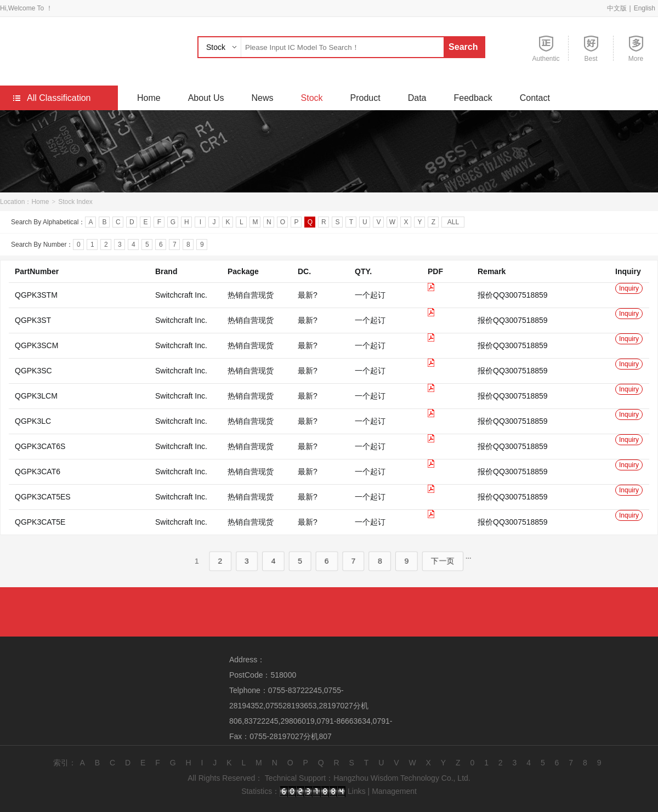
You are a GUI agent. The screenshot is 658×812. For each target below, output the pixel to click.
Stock (216, 47)
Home (149, 98)
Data (417, 98)
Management (394, 791)
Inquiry (629, 303)
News (263, 98)
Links (357, 791)
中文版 (617, 8)
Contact (535, 98)
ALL (453, 224)
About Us (206, 98)
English (645, 8)
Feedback (473, 98)
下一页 (443, 576)
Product (365, 98)
